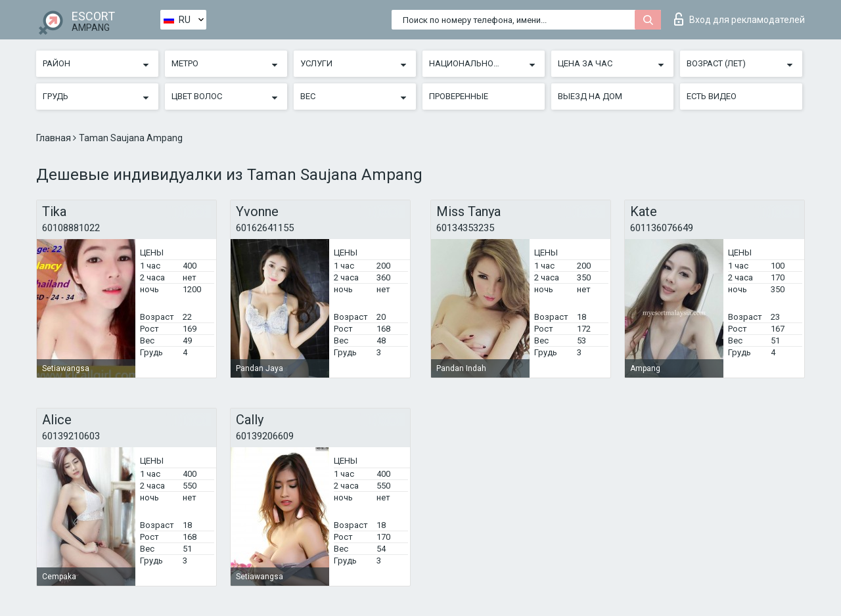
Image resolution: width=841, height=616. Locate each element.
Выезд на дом (590, 96)
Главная (55, 138)
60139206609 (265, 436)
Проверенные (459, 96)
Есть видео (712, 96)
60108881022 (71, 228)
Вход (739, 19)
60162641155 (265, 228)
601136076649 (662, 228)
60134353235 (465, 228)
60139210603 (71, 436)
